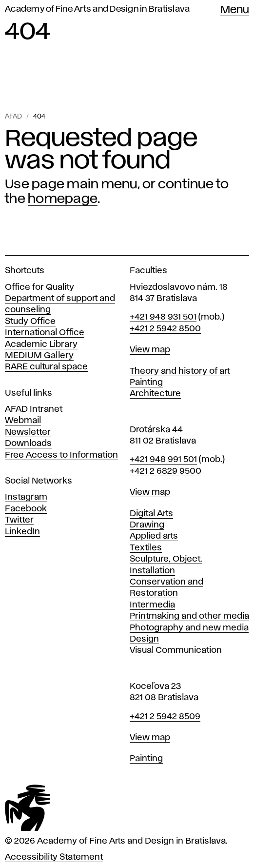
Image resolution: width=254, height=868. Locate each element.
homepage (63, 199)
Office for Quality (39, 287)
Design (144, 639)
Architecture (155, 394)
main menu (102, 184)
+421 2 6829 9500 (166, 471)
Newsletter (28, 432)
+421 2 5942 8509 (165, 717)
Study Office (30, 322)
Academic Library (41, 344)
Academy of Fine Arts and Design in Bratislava (97, 9)
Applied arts (154, 536)
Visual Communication (176, 650)
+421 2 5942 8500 (165, 329)
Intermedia (152, 605)
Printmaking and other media (189, 616)
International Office (45, 333)
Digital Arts (151, 514)
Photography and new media (189, 628)
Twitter (19, 520)
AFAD (13, 117)
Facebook (26, 509)
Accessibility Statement (54, 857)
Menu (235, 10)
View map (150, 350)
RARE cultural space (46, 367)
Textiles (146, 548)
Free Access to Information (61, 455)
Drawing (147, 525)
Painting (146, 383)
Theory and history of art (180, 371)
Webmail (23, 421)
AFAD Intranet (34, 409)
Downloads (28, 444)
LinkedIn (22, 532)
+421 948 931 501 (163, 317)
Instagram (26, 497)
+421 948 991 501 (163, 460)
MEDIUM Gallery (39, 356)
